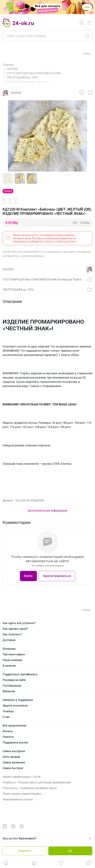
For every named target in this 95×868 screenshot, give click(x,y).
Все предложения (14, 726)
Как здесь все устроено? (19, 623)
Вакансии (9, 691)
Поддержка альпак (15, 742)
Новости (8, 737)
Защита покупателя (15, 706)
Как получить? (12, 634)
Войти (28, 576)
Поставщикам (12, 686)
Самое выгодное (14, 751)
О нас (6, 717)
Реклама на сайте (14, 680)
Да (70, 851)
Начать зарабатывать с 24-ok (22, 777)
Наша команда (12, 660)
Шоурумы (9, 649)
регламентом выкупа (77, 252)
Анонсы (8, 731)
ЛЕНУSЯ (12, 69)
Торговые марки (14, 654)
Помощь (8, 711)
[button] (6, 864)
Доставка (9, 640)
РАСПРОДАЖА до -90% (22, 77)
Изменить (25, 851)
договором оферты (33, 256)
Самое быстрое (13, 768)
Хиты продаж (11, 757)
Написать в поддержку (18, 700)
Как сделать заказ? (15, 629)
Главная (8, 65)
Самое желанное (14, 762)
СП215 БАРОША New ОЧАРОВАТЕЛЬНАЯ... (34, 73)
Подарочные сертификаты (20, 674)
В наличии (9, 666)
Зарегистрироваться (57, 576)
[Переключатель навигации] (89, 23)
